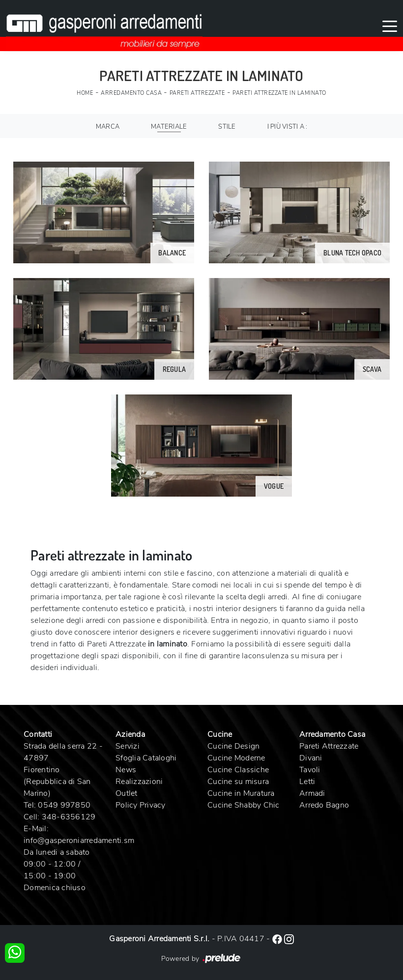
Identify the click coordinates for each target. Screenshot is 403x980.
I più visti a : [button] (288, 127)
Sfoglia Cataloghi (146, 758)
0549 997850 (64, 805)
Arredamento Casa (131, 93)
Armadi (312, 793)
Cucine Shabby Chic (244, 805)
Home (85, 93)
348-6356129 (69, 817)
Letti (307, 782)
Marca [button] (108, 127)
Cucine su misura (238, 782)
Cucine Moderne (236, 758)
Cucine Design (233, 746)
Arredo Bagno (324, 805)
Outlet (127, 793)
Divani (311, 758)
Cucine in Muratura (241, 793)
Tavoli (310, 770)
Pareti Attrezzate (197, 93)
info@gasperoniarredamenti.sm (79, 840)
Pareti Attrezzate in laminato (279, 93)
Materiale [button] (169, 127)
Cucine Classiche (238, 770)
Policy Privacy (141, 805)
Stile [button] (227, 127)
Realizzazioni (139, 782)
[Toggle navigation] (390, 26)
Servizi (128, 746)
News (126, 770)
